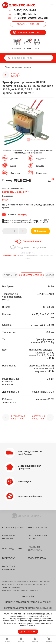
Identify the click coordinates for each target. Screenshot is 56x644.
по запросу (23, 214)
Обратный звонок (28, 24)
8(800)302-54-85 (22, 14)
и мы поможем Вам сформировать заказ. (28, 256)
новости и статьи (37, 528)
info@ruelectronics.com (28, 18)
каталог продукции (13, 528)
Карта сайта (28, 596)
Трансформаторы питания (18, 67)
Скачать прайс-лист (28, 32)
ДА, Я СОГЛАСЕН (28, 632)
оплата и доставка (12, 549)
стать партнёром (37, 558)
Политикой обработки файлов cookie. (35, 621)
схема (50, 275)
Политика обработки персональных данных (28, 602)
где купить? (9, 558)
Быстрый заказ (32, 241)
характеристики (32, 275)
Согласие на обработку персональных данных (28, 608)
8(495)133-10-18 (22, 10)
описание (10, 275)
